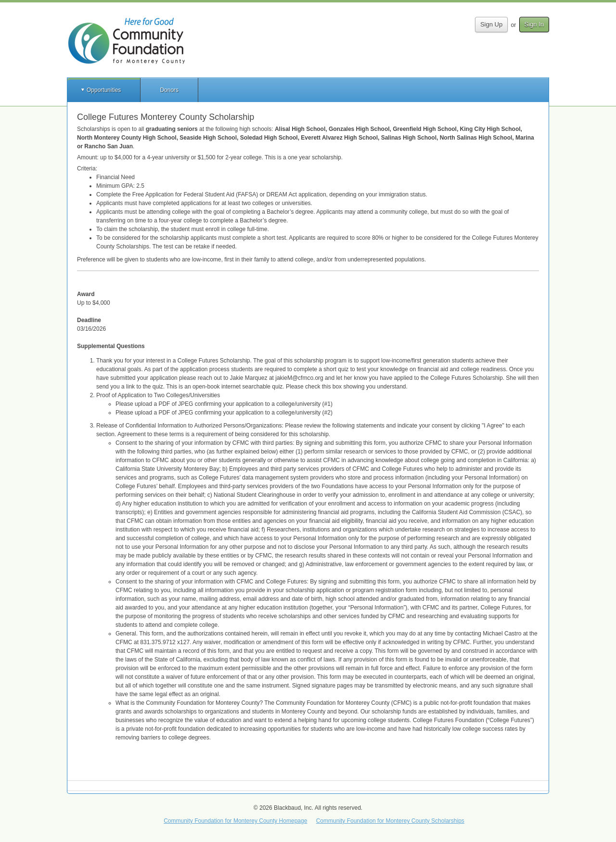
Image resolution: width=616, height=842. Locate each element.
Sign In (534, 24)
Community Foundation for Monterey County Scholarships (390, 821)
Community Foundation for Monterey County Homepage (235, 821)
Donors (169, 90)
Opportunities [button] (104, 90)
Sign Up (491, 24)
